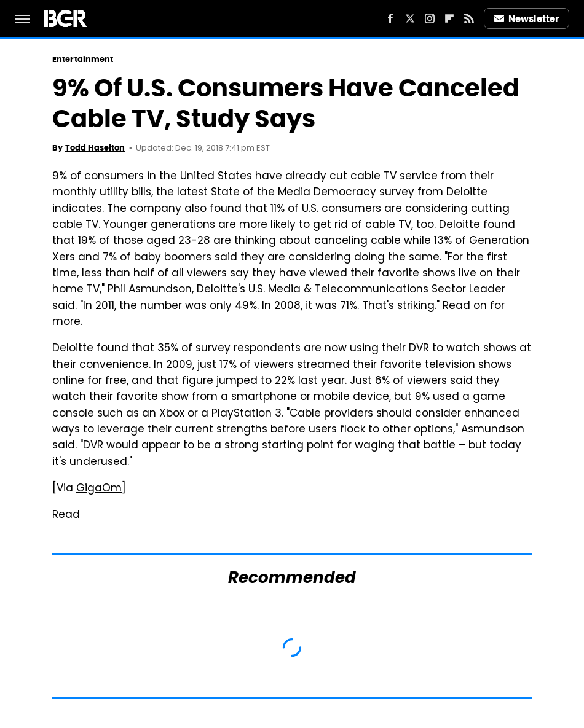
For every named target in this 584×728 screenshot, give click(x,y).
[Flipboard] (449, 18)
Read (66, 515)
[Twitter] (410, 18)
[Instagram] (430, 18)
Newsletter (527, 19)
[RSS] (469, 18)
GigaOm (99, 489)
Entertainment (83, 59)
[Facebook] (390, 18)
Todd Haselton (95, 148)
